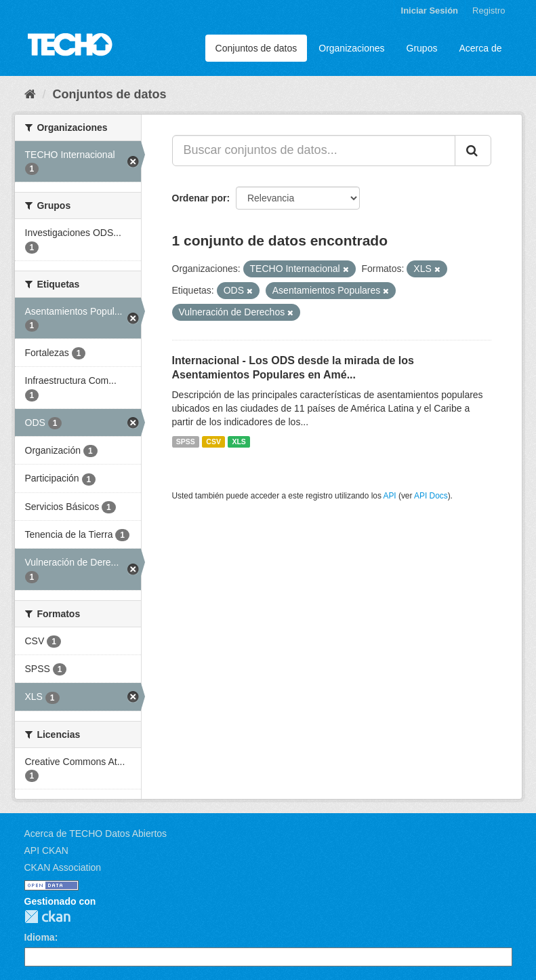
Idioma (40, 937)
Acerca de (480, 48)
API (389, 496)
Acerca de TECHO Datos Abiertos (96, 834)
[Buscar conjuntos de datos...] (314, 151)
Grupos (422, 48)
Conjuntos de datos (256, 48)
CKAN (47, 917)
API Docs (431, 496)
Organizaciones (351, 48)
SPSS (186, 442)
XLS (239, 442)
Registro (489, 11)
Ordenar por (200, 198)
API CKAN (46, 850)
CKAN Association (63, 867)
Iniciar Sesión (430, 11)
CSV (213, 442)
